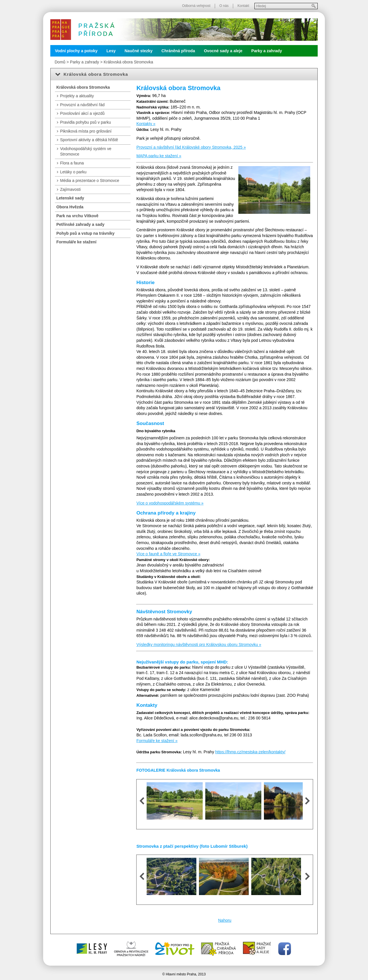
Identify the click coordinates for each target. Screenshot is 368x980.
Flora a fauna (72, 163)
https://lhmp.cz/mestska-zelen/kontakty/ (250, 752)
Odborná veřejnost (196, 6)
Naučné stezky (138, 51)
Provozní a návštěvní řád (82, 105)
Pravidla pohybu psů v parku (86, 122)
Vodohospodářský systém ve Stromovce (86, 152)
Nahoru (225, 920)
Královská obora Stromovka (128, 62)
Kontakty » (146, 124)
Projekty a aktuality (77, 96)
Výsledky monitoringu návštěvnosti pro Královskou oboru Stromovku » (199, 645)
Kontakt (243, 6)
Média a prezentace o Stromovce (90, 181)
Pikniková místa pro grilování (86, 131)
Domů (60, 62)
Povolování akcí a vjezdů (82, 113)
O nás (224, 6)
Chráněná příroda (178, 51)
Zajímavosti (70, 189)
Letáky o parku (73, 172)
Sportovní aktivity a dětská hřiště (89, 140)
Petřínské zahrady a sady (80, 224)
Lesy (111, 51)
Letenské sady (70, 198)
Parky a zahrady (267, 51)
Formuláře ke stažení (76, 242)
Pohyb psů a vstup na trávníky (85, 233)
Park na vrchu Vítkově (77, 216)
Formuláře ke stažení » (157, 741)
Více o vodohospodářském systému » (170, 503)
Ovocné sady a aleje (223, 51)
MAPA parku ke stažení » (159, 156)
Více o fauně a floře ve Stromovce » (168, 554)
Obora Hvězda (70, 207)
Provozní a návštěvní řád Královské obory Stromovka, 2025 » (191, 147)
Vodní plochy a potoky (76, 51)
